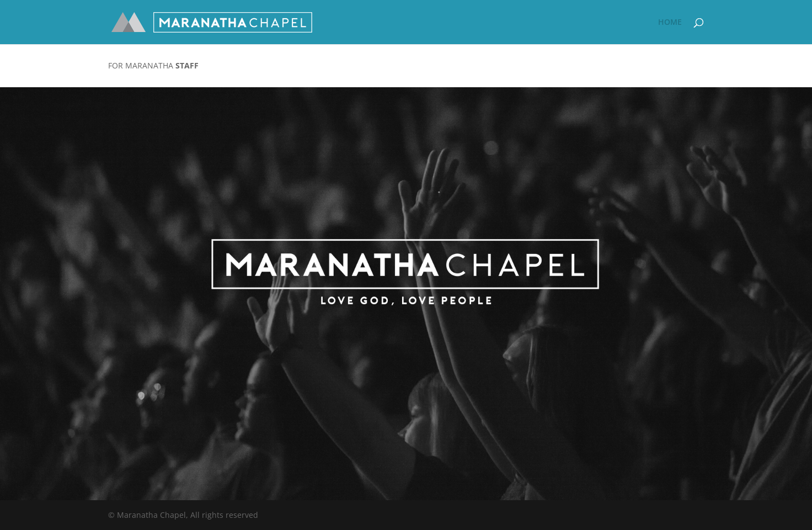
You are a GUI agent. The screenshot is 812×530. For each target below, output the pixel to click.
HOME (670, 23)
